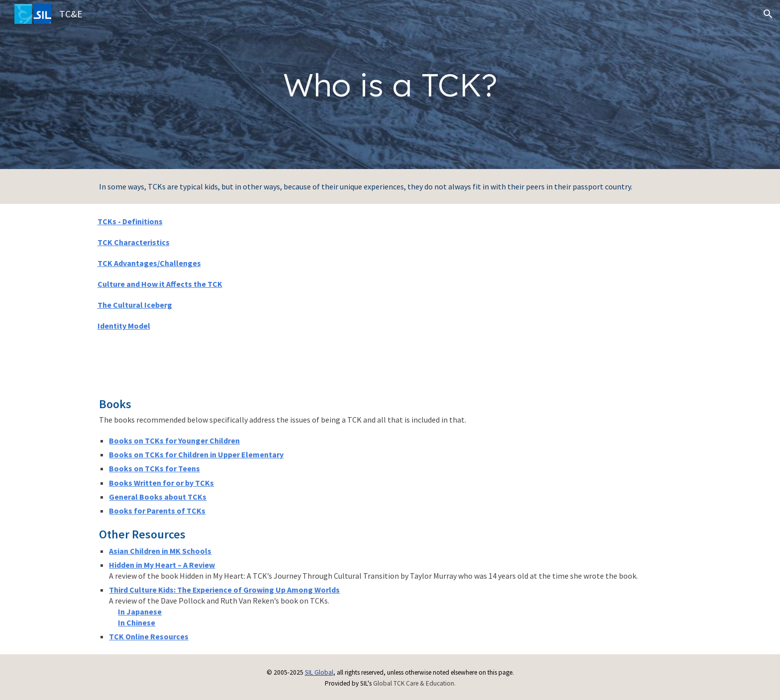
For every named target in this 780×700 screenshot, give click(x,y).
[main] (390, 85)
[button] (768, 14)
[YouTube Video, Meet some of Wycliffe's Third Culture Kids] (540, 294)
